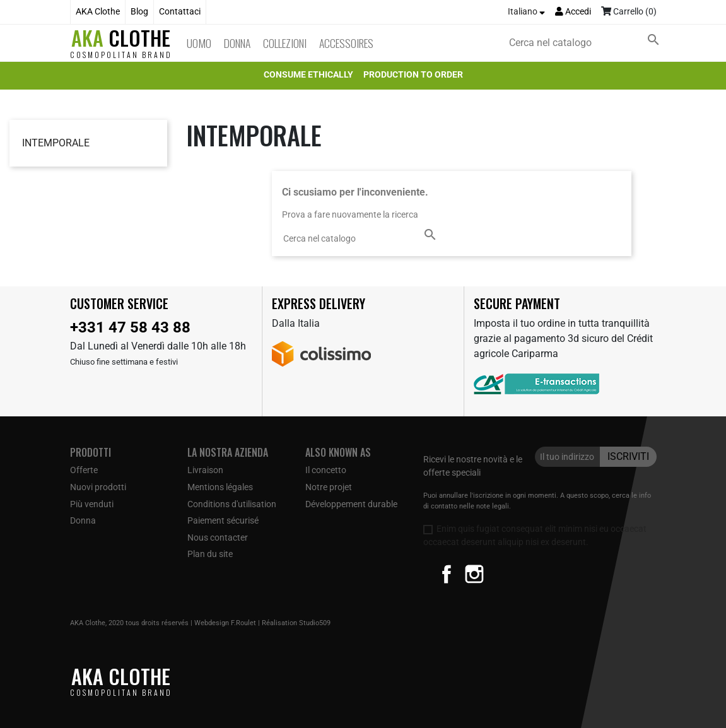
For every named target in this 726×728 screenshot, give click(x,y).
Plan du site (210, 554)
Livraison (205, 470)
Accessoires (346, 43)
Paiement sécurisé (223, 520)
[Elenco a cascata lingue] (526, 12)
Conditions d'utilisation (232, 504)
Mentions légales (220, 487)
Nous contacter (218, 537)
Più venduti (92, 504)
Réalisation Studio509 (296, 623)
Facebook (447, 574)
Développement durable (351, 504)
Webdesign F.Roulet (225, 623)
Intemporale (56, 143)
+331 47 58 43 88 (130, 327)
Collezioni (285, 43)
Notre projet (329, 487)
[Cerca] (587, 43)
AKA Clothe (98, 12)
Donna (237, 43)
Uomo (199, 43)
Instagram (474, 574)
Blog (139, 12)
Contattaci (180, 12)
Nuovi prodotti (98, 487)
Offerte (84, 470)
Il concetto (326, 470)
